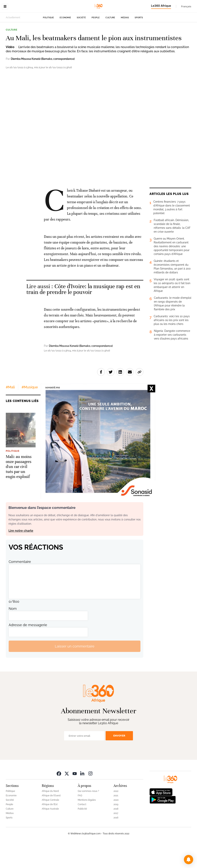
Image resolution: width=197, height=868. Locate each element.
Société (81, 42)
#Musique (30, 411)
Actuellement (13, 42)
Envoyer (119, 760)
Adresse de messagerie (28, 649)
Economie (65, 42)
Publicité (82, 833)
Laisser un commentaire (75, 670)
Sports (139, 42)
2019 (116, 829)
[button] (189, 860)
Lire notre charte (21, 555)
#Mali (10, 411)
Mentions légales (87, 824)
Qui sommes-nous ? (88, 815)
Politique (48, 42)
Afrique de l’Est (50, 829)
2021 (116, 820)
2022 (116, 815)
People (96, 42)
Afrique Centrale (50, 824)
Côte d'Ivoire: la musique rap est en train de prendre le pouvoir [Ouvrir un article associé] (83, 313)
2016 (116, 842)
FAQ (80, 820)
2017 (116, 837)
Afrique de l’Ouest (51, 820)
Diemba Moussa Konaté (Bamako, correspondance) (43, 83)
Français (186, 6)
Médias (125, 42)
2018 (116, 833)
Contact (82, 829)
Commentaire (20, 586)
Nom (13, 633)
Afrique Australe (50, 833)
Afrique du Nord (50, 815)
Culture (110, 42)
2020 (116, 824)
